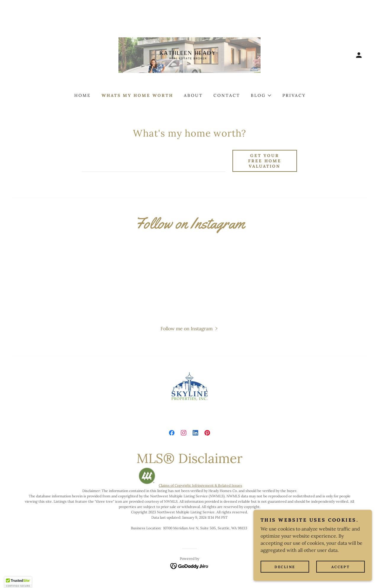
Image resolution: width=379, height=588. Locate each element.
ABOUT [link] (193, 95)
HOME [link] (83, 95)
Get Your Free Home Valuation (265, 161)
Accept (341, 567)
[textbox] (154, 161)
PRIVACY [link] (294, 95)
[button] (359, 55)
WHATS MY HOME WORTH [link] (137, 95)
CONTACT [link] (227, 95)
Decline (285, 567)
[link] (189, 55)
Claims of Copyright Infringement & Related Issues (200, 485)
